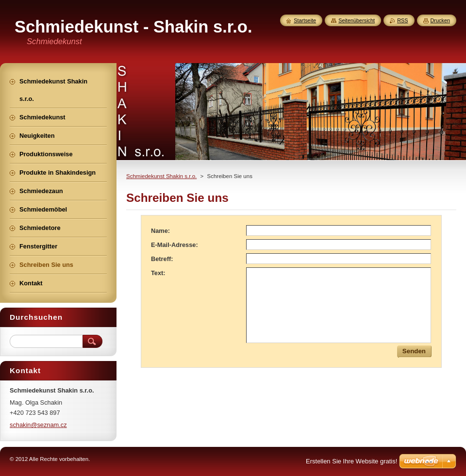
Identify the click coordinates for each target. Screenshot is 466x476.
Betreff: (162, 259)
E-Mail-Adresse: (175, 245)
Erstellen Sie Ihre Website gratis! (351, 461)
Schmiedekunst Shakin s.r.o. (161, 176)
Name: (160, 231)
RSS (402, 20)
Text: (158, 273)
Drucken (441, 20)
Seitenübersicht (357, 20)
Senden (414, 351)
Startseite (305, 20)
